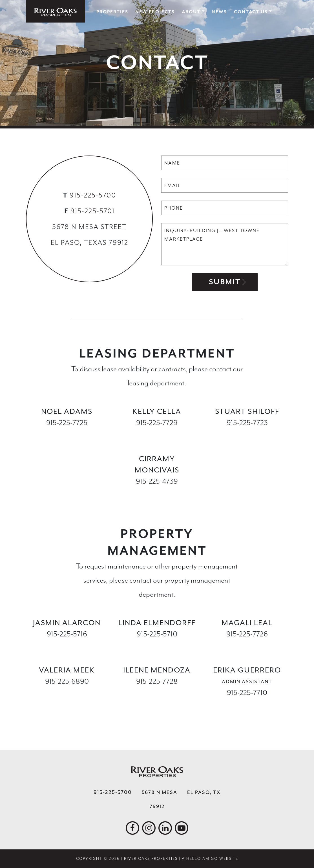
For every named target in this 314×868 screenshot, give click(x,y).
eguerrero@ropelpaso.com (247, 704)
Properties (112, 12)
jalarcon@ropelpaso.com (67, 645)
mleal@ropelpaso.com (247, 645)
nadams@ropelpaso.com (67, 434)
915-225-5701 (93, 211)
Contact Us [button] (251, 12)
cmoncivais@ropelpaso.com (157, 493)
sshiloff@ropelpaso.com (247, 434)
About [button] (191, 12)
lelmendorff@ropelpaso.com (158, 645)
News (219, 12)
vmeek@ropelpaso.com (67, 693)
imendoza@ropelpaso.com (157, 693)
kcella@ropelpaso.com (157, 434)
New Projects (155, 12)
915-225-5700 (93, 195)
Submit (225, 282)
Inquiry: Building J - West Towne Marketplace (225, 244)
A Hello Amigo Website (210, 859)
